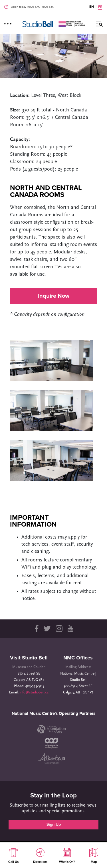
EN (92, 7)
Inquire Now (54, 296)
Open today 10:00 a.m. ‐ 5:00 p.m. (32, 7)
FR (100, 7)
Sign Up (54, 824)
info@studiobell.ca (34, 692)
